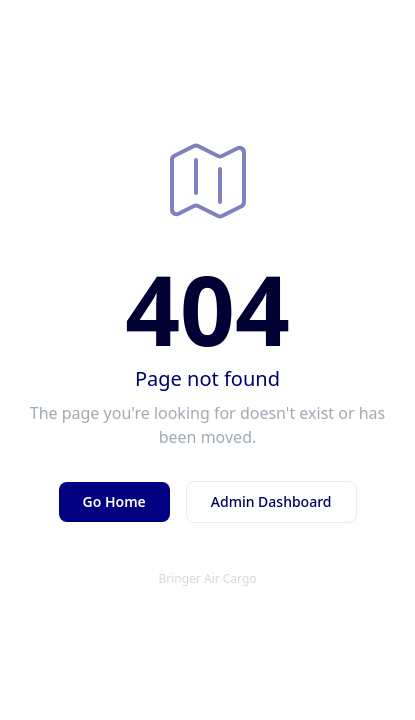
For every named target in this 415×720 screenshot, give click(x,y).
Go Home (114, 501)
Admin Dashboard (271, 501)
